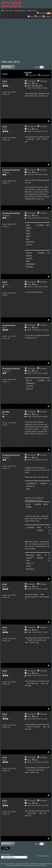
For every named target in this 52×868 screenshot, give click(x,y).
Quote (29, 84)
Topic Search (31, 75)
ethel (5, 81)
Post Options (30, 81)
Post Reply (7, 67)
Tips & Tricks (32, 11)
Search (38, 17)
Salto (6, 282)
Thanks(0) (42, 81)
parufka (7, 412)
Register (48, 17)
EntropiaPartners (20, 11)
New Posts (43, 13)
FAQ (32, 17)
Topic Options (44, 75)
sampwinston (10, 325)
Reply (36, 84)
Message (28, 72)
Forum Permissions (44, 856)
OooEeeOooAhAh (12, 170)
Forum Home (8, 11)
